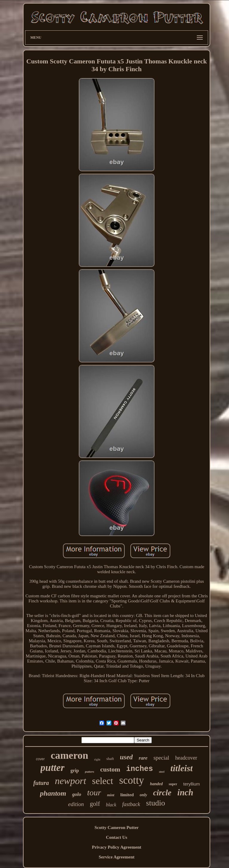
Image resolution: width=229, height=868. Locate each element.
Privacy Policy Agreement (117, 847)
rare (143, 758)
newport (71, 781)
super (173, 784)
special (161, 758)
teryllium (191, 784)
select (103, 781)
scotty (131, 780)
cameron (69, 755)
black (111, 805)
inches (140, 769)
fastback (131, 804)
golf (95, 804)
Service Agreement (117, 857)
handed (156, 784)
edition (76, 804)
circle (162, 793)
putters (90, 772)
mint (111, 795)
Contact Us (116, 837)
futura (41, 783)
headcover (186, 758)
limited (127, 795)
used (126, 757)
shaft (110, 759)
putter (53, 768)
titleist (181, 768)
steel (162, 772)
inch (185, 792)
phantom (53, 793)
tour (94, 793)
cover (40, 759)
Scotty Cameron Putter (117, 828)
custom (110, 769)
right (97, 759)
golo (77, 794)
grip (75, 770)
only (143, 795)
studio (156, 803)
